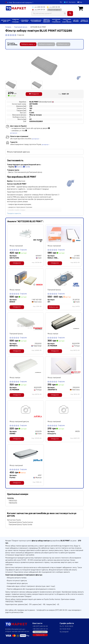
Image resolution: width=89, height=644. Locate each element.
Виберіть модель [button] (46, 44)
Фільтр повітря (15, 290)
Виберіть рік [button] (63, 44)
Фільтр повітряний (16, 246)
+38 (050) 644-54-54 (40, 629)
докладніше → (14, 133)
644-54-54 (38, 7)
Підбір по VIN (40, 635)
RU (61, 2)
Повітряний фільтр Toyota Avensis (21, 522)
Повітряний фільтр (54, 290)
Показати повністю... (15, 213)
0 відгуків (21, 35)
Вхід (80, 2)
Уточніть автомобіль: (12, 44)
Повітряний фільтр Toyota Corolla (20, 524)
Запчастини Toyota (14, 520)
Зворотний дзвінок (54, 10)
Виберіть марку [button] (28, 44)
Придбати (34, 94)
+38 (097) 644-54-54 (40, 626)
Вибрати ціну (54, 307)
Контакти (72, 2)
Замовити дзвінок (40, 632)
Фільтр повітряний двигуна (19, 421)
